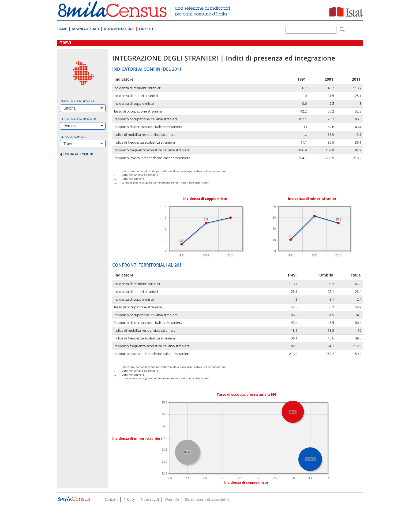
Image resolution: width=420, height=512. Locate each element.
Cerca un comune (73, 137)
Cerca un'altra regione (77, 101)
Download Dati (85, 29)
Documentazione (119, 29)
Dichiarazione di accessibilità (207, 499)
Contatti (111, 499)
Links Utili (148, 29)
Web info (172, 499)
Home (62, 29)
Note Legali (150, 499)
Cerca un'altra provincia (78, 119)
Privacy (129, 499)
